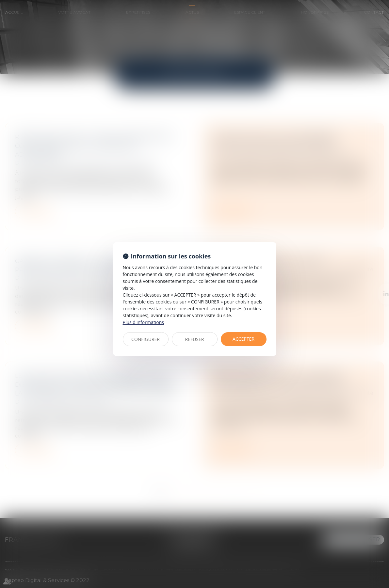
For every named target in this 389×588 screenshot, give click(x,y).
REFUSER (195, 339)
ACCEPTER (243, 339)
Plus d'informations (143, 322)
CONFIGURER (146, 339)
